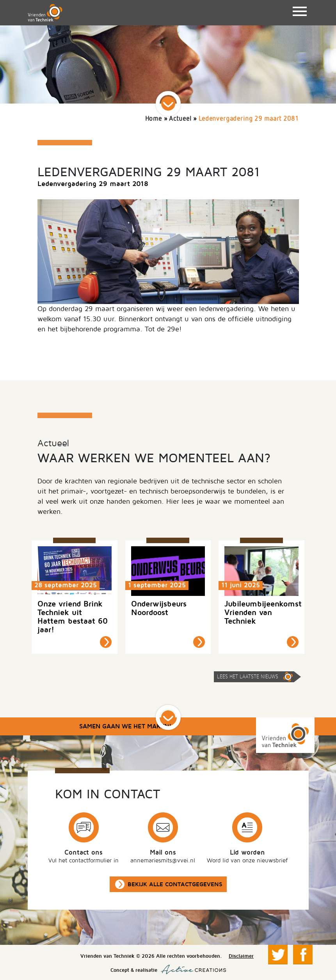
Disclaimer (241, 956)
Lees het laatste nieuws (248, 677)
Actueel (180, 119)
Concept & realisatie (168, 969)
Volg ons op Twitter (278, 955)
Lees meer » (106, 642)
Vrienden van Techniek (45, 13)
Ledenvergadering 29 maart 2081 (249, 119)
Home (154, 119)
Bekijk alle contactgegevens (175, 884)
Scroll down (168, 104)
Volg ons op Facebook (303, 955)
